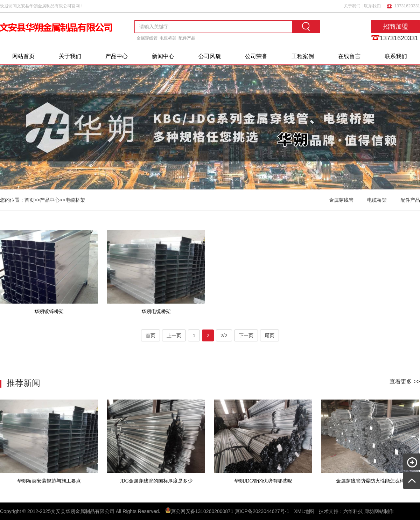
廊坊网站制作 (379, 511)
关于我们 (352, 5)
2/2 (224, 335)
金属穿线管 (147, 38)
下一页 (246, 335)
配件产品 (187, 38)
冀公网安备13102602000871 (202, 511)
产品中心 (117, 56)
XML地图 (304, 511)
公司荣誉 (256, 56)
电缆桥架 (168, 38)
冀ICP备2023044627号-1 (262, 511)
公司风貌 (210, 56)
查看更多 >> (405, 382)
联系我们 (372, 5)
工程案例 (303, 56)
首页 (29, 200)
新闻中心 (163, 56)
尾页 (269, 335)
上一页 (174, 335)
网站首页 (23, 56)
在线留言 (349, 56)
